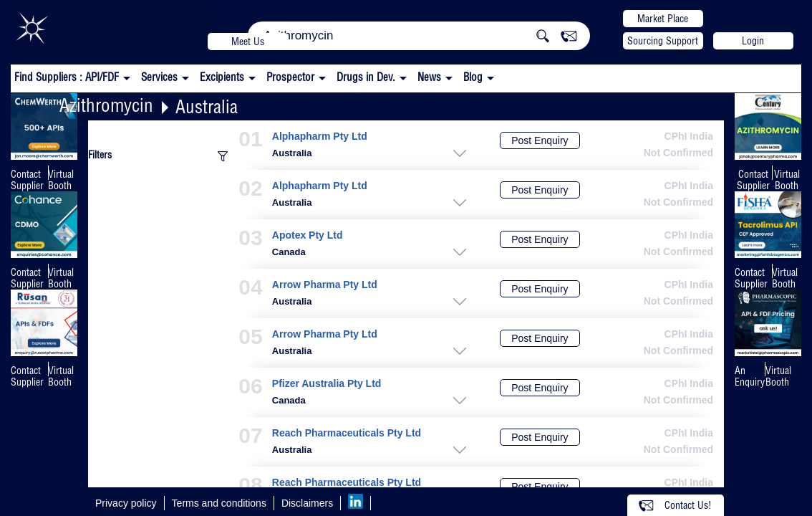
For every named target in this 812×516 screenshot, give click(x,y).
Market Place (663, 19)
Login (753, 41)
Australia (207, 106)
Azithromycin (106, 105)
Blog (473, 77)
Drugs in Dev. (366, 77)
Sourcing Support (663, 41)
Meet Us (248, 42)
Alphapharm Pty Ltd (320, 137)
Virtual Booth (61, 180)
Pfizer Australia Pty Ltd (327, 384)
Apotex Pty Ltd (308, 235)
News (429, 77)
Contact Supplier (27, 180)
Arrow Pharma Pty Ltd (325, 285)
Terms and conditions (219, 503)
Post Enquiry (540, 140)
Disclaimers (307, 503)
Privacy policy (126, 503)
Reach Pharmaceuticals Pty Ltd (347, 433)
